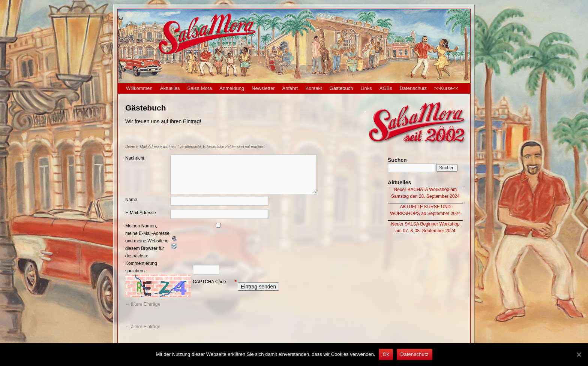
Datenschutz (413, 88)
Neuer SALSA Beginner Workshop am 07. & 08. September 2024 (425, 227)
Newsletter (263, 88)
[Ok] (579, 354)
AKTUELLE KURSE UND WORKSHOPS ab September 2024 (425, 210)
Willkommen (139, 88)
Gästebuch (341, 88)
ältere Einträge (143, 304)
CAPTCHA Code (209, 282)
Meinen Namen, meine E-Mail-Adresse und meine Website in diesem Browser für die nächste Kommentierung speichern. (147, 248)
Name (131, 200)
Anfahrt (290, 88)
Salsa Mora (200, 88)
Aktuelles (170, 88)
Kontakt (313, 88)
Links (366, 88)
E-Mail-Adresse (141, 213)
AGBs (386, 88)
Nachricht (135, 158)
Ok (386, 354)
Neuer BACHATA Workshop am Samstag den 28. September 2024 (425, 193)
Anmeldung (232, 88)
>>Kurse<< (446, 88)
